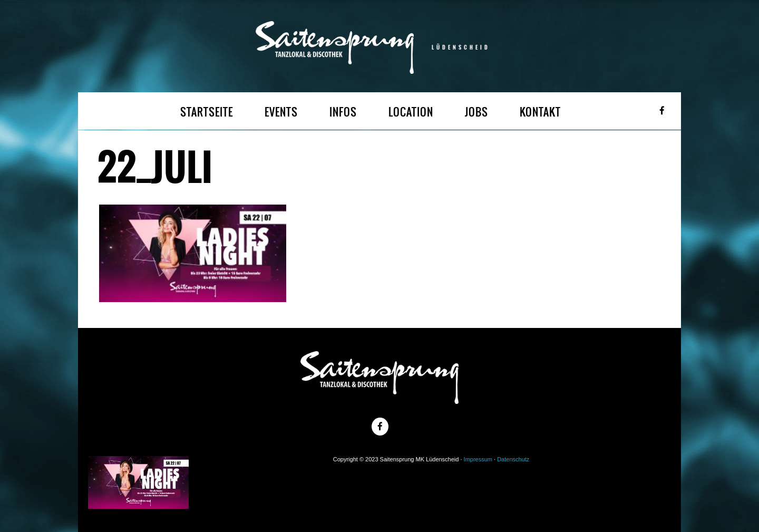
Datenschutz (513, 459)
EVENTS (281, 112)
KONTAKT (540, 112)
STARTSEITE (207, 112)
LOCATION (411, 112)
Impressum (478, 459)
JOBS (476, 112)
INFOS (343, 112)
